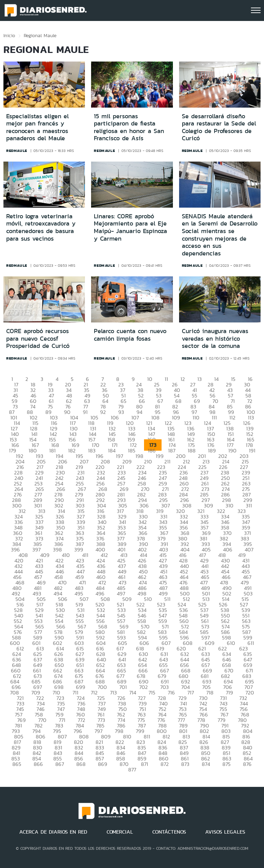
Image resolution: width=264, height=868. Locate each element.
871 (145, 764)
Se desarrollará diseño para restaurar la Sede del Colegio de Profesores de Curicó (219, 127)
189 (212, 451)
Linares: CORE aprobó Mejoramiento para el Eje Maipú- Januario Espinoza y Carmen (130, 227)
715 (152, 693)
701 (123, 687)
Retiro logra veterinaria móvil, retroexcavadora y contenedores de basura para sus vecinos (41, 227)
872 (165, 764)
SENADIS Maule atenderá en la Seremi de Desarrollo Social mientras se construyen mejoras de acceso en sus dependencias (220, 235)
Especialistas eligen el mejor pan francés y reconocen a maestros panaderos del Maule (37, 127)
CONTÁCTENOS (169, 832)
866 (38, 764)
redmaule (17, 151)
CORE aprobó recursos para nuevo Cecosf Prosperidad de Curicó (38, 338)
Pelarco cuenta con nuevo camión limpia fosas (130, 335)
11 (166, 379)
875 (227, 764)
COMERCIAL (120, 832)
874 (206, 764)
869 (103, 764)
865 (17, 764)
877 (132, 770)
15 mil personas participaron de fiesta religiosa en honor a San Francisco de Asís (129, 127)
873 (185, 764)
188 (192, 451)
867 (60, 764)
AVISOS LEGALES (225, 832)
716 (171, 693)
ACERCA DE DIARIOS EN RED (53, 832)
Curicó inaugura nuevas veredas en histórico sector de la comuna (215, 338)
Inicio (9, 35)
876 (247, 764)
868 (81, 764)
